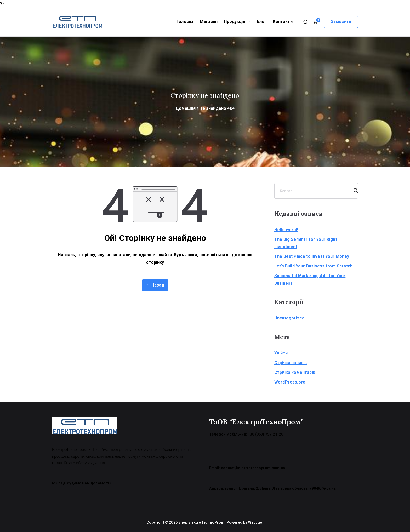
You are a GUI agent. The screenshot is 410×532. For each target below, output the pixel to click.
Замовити (341, 22)
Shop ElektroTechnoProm (201, 522)
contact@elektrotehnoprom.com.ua (253, 468)
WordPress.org (290, 382)
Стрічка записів (291, 363)
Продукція (237, 22)
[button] (248, 22)
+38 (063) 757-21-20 (266, 434)
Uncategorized (289, 318)
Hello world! (286, 230)
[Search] (354, 191)
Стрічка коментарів (295, 372)
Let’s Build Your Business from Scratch (313, 266)
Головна (185, 22)
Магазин (209, 22)
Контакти (283, 22)
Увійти (281, 353)
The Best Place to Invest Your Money (312, 256)
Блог (262, 22)
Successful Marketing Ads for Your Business (310, 279)
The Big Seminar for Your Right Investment (306, 243)
